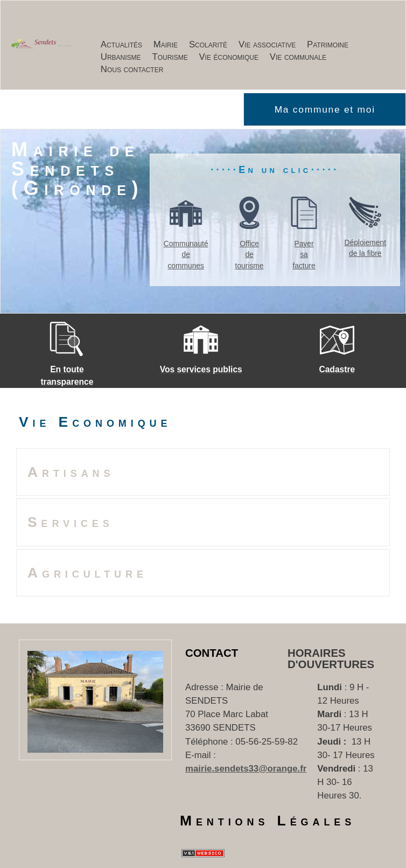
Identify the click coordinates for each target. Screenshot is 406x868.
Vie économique (229, 57)
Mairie (166, 44)
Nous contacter (132, 69)
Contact (212, 653)
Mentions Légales (268, 821)
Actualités (121, 44)
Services (71, 522)
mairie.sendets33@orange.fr (246, 769)
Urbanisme (121, 57)
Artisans (71, 472)
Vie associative (267, 44)
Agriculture (87, 573)
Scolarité (208, 44)
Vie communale (298, 57)
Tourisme (170, 57)
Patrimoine (328, 44)
